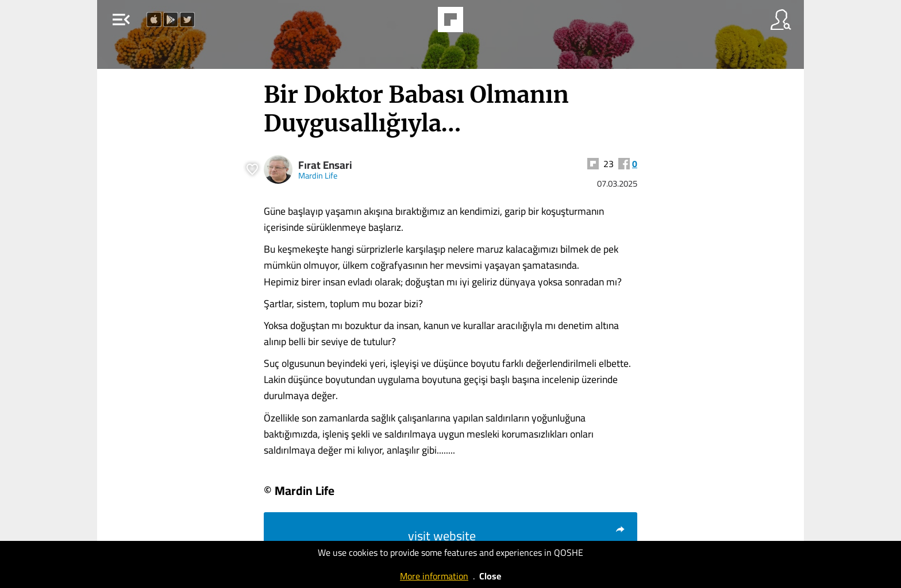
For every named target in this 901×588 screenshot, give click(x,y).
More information (434, 576)
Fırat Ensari (325, 165)
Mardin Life (318, 175)
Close (490, 576)
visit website (517, 536)
